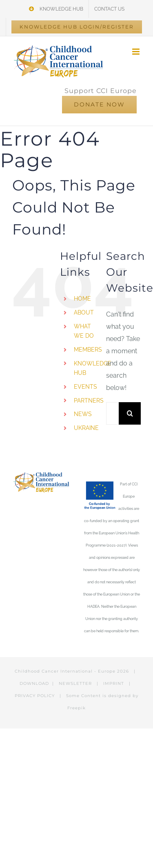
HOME (82, 299)
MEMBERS (88, 350)
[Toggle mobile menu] (136, 52)
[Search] (130, 413)
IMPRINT (114, 683)
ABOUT (84, 312)
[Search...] (112, 413)
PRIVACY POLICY (35, 696)
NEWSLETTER (75, 683)
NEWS (83, 414)
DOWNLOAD (34, 683)
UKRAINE (86, 428)
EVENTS (85, 387)
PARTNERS (89, 401)
